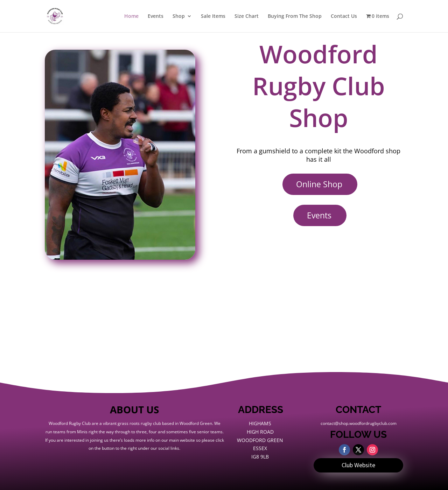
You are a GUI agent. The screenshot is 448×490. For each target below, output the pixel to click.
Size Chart (247, 16)
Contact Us (344, 16)
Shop (179, 16)
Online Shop (319, 184)
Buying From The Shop (295, 16)
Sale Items (213, 16)
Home (131, 16)
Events (156, 16)
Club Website (358, 465)
